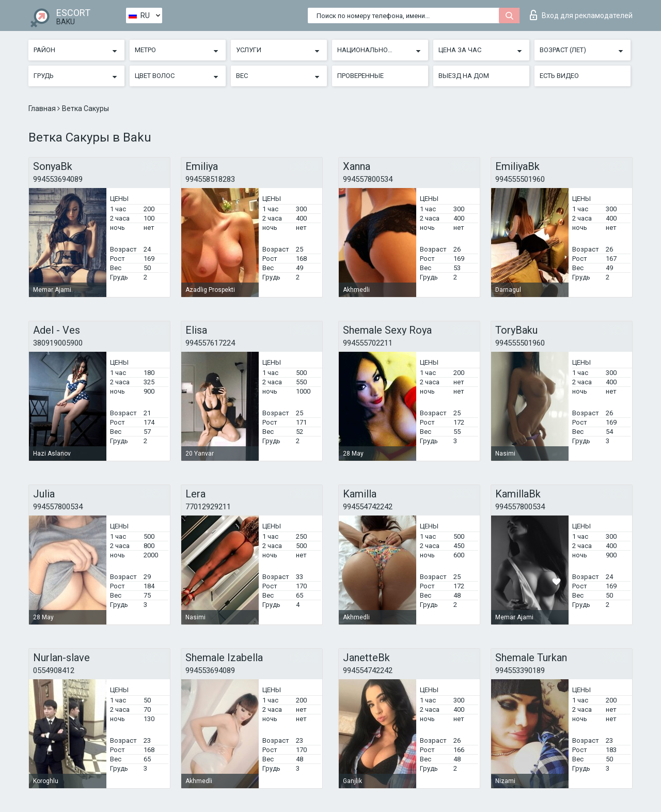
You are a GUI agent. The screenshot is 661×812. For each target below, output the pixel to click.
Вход (581, 15)
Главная (43, 108)
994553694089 (58, 179)
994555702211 (368, 343)
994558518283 (210, 179)
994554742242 (368, 507)
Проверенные (360, 76)
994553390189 (520, 670)
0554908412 (54, 670)
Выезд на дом (464, 76)
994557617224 (210, 343)
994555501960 (520, 179)
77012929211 (208, 507)
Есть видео (559, 76)
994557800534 (368, 179)
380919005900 (58, 343)
